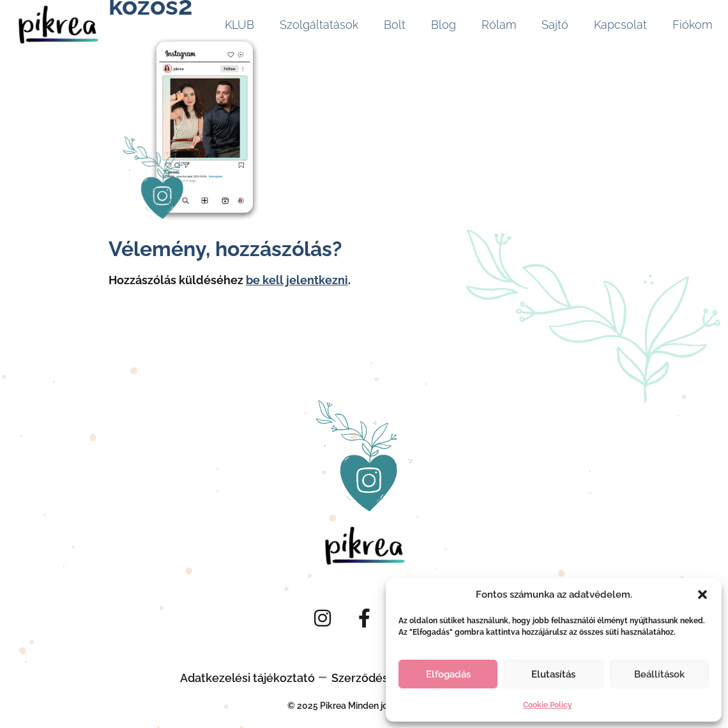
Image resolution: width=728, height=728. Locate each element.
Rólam (499, 25)
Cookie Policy (548, 705)
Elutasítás (553, 674)
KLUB (239, 25)
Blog (444, 25)
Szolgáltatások (319, 25)
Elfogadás (448, 674)
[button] (702, 595)
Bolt (395, 25)
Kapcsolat (620, 25)
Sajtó (555, 25)
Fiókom (692, 25)
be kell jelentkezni (297, 280)
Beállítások (659, 674)
